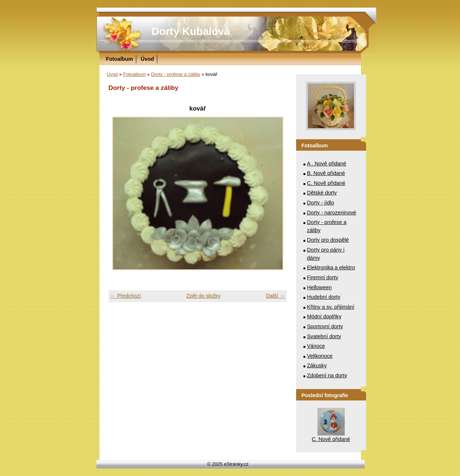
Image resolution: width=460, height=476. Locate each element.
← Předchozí (126, 296)
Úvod (147, 59)
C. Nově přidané (326, 183)
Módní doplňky (324, 316)
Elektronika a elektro (331, 267)
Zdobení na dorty (327, 375)
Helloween (319, 287)
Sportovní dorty (325, 326)
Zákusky (317, 365)
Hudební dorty (324, 297)
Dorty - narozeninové (332, 213)
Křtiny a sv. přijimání (331, 307)
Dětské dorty (322, 193)
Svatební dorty (324, 336)
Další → (275, 296)
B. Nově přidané (326, 173)
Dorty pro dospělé (328, 240)
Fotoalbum (120, 59)
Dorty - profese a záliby (176, 74)
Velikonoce (320, 356)
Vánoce (316, 346)
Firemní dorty (323, 277)
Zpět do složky (203, 296)
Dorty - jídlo (321, 203)
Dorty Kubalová (191, 31)
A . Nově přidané (327, 164)
